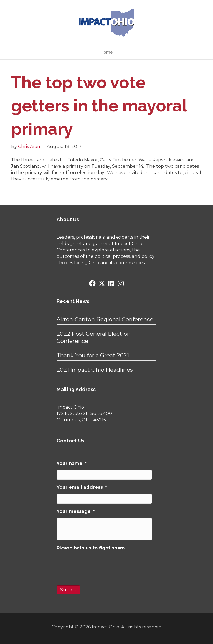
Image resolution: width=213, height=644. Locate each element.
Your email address (82, 487)
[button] (92, 283)
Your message (76, 511)
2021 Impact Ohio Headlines (95, 370)
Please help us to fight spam (91, 548)
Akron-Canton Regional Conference (105, 319)
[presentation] (99, 566)
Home (106, 52)
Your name (72, 463)
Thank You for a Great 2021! (94, 355)
